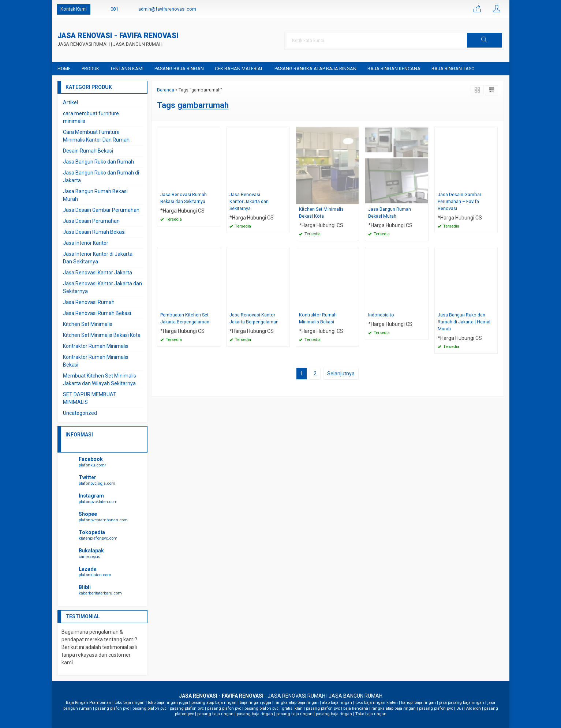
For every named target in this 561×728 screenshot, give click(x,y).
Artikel (70, 102)
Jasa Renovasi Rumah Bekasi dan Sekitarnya (184, 198)
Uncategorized (80, 413)
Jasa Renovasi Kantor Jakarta (98, 273)
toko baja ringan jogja (168, 703)
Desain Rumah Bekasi (88, 151)
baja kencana (356, 708)
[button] (484, 40)
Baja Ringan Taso (453, 69)
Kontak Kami (74, 9)
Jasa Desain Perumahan (91, 221)
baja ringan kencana (394, 69)
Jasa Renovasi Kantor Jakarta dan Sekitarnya (249, 201)
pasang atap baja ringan (214, 703)
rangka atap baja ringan (297, 703)
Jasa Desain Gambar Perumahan (101, 210)
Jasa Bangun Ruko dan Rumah (98, 162)
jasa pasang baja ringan (462, 703)
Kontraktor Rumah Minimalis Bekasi (318, 318)
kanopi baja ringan (418, 703)
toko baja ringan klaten (377, 703)
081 (114, 9)
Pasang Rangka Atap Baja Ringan (315, 69)
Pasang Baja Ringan (179, 69)
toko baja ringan (130, 703)
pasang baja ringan (215, 714)
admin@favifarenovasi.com (167, 9)
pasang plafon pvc (112, 708)
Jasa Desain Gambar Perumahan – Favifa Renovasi (459, 201)
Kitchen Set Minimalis (88, 324)
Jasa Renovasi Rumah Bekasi (97, 313)
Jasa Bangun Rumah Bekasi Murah (390, 213)
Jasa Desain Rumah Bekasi (94, 232)
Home (64, 69)
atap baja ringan (337, 703)
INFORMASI (79, 435)
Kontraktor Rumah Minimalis (96, 346)
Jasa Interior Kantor (86, 243)
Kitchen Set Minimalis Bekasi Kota (321, 213)
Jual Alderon (469, 708)
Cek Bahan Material (239, 69)
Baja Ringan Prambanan (89, 703)
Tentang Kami (127, 69)
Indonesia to (381, 315)
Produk (90, 69)
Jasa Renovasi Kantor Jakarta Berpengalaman (254, 318)
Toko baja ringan (371, 714)
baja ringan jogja (255, 703)
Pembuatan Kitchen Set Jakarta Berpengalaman (185, 318)
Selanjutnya (341, 374)
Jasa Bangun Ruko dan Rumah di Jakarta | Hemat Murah (464, 322)
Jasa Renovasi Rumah (89, 302)
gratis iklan (292, 708)
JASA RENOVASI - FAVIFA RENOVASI (118, 36)
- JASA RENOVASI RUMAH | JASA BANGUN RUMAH (281, 696)
